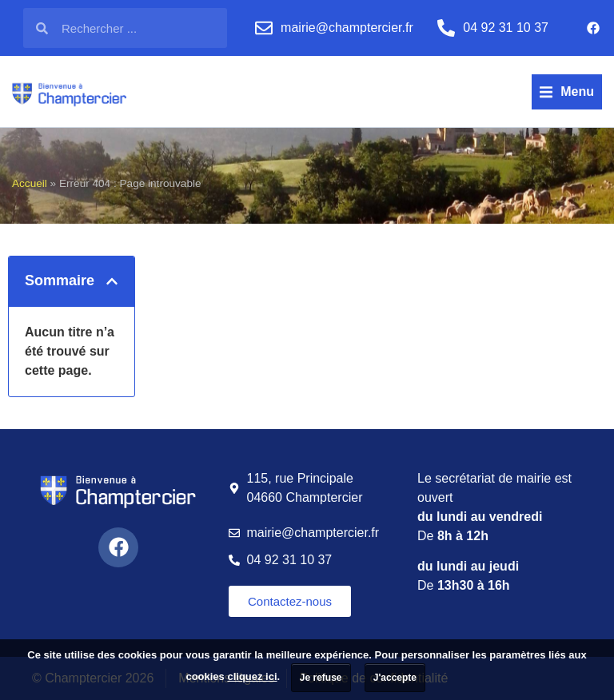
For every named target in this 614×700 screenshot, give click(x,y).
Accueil (30, 183)
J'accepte (395, 678)
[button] (567, 92)
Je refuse (321, 678)
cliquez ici (252, 676)
